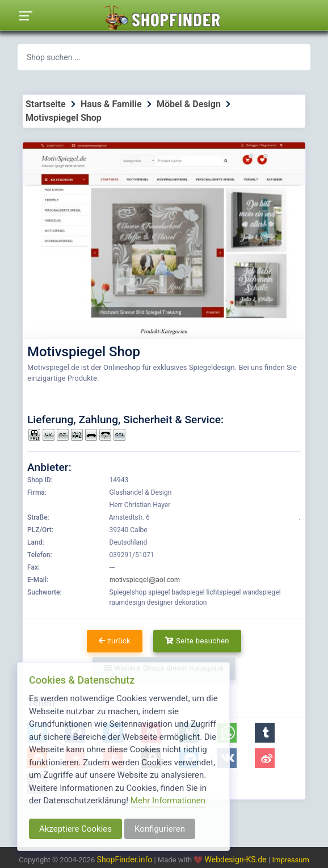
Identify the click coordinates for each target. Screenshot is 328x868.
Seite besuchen (197, 641)
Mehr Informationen (168, 800)
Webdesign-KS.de (237, 859)
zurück (115, 641)
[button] (265, 733)
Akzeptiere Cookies (75, 829)
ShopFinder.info (125, 859)
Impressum (290, 860)
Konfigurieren (160, 829)
